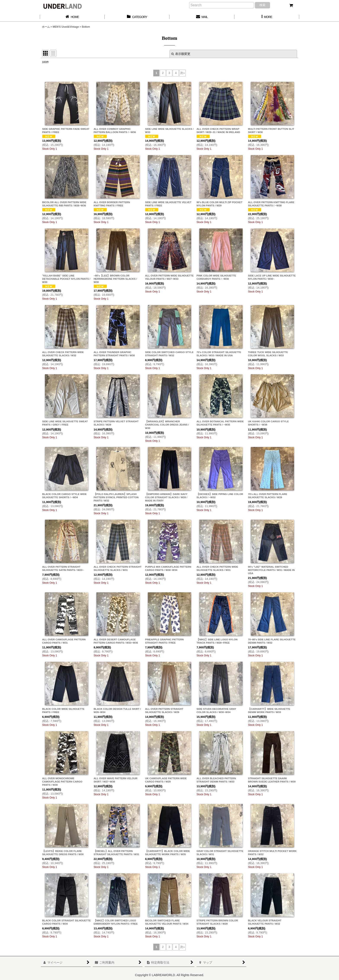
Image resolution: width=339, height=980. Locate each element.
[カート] (291, 5)
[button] (267, 17)
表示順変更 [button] (181, 54)
